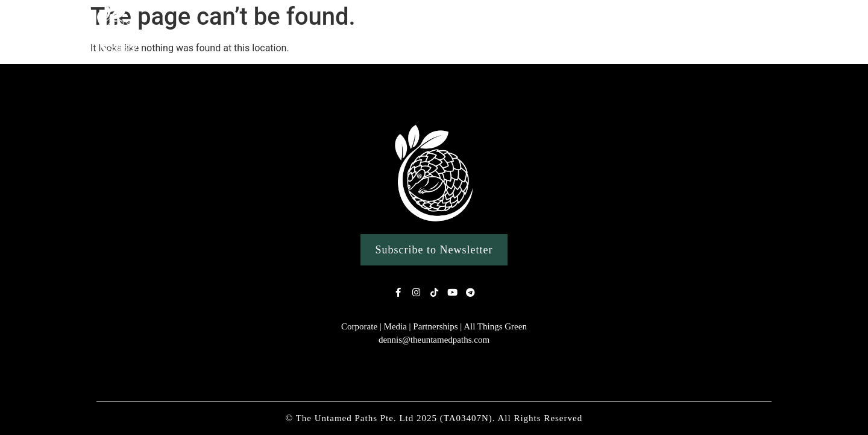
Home (226, 32)
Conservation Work (728, 32)
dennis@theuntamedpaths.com (434, 340)
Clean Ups (634, 32)
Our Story (287, 32)
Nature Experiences (380, 32)
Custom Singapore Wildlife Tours (519, 32)
